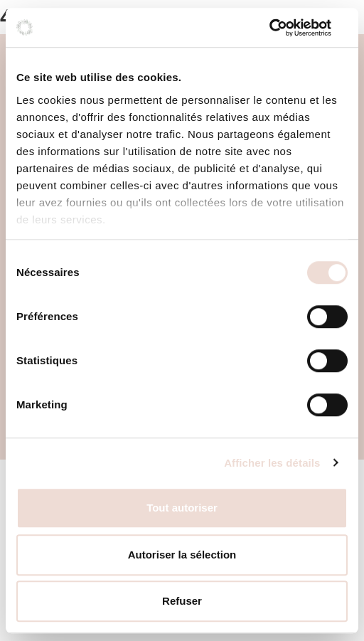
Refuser (182, 601)
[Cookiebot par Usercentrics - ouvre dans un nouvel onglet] (285, 28)
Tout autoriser (182, 508)
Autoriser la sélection (182, 555)
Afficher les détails (272, 463)
